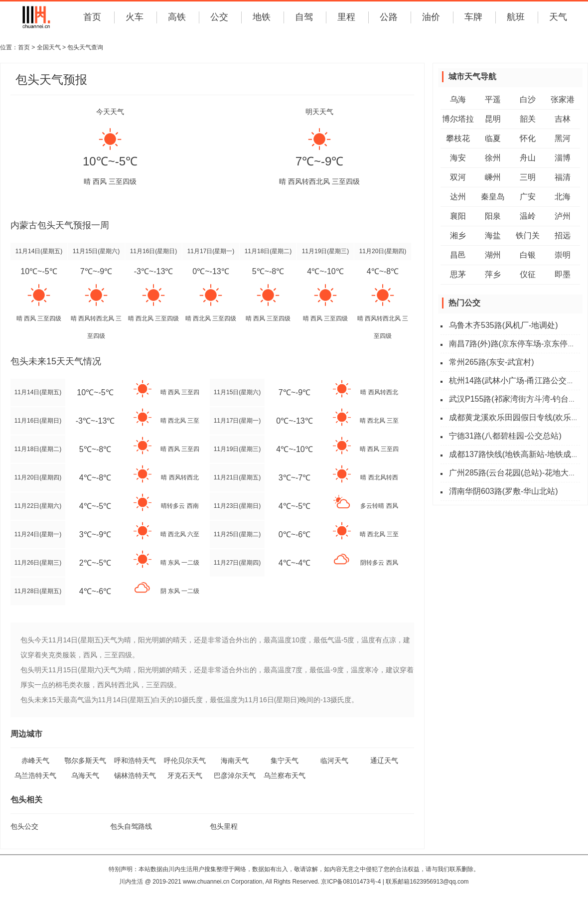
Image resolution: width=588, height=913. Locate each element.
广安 (528, 197)
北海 (563, 197)
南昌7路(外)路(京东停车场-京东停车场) (518, 344)
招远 (563, 235)
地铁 (262, 17)
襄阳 (458, 216)
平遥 (493, 99)
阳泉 (493, 216)
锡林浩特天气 (135, 775)
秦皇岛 (493, 197)
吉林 (563, 119)
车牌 (473, 17)
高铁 (177, 17)
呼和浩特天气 (135, 761)
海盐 (493, 235)
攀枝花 (458, 138)
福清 (563, 177)
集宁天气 (285, 761)
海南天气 (235, 761)
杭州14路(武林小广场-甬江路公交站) (513, 380)
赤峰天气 (35, 761)
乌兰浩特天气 (35, 775)
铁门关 (528, 235)
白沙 (528, 99)
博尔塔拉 (458, 119)
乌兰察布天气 (285, 775)
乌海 (458, 99)
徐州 (493, 158)
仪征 (528, 274)
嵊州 (493, 177)
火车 (135, 17)
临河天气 (334, 761)
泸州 (563, 216)
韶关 (528, 119)
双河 (458, 177)
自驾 (304, 17)
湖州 (493, 255)
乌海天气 (85, 775)
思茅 (458, 274)
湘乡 (458, 235)
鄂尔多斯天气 (85, 761)
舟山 (528, 158)
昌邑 (458, 255)
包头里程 (224, 826)
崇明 (563, 255)
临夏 (493, 138)
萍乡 (493, 274)
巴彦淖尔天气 (235, 775)
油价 (431, 17)
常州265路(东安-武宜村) (492, 362)
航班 (516, 17)
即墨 (563, 274)
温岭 (528, 216)
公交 (219, 17)
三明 (528, 177)
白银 (528, 255)
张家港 (563, 99)
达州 (458, 197)
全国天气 (49, 47)
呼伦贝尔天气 (185, 761)
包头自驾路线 (131, 826)
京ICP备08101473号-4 (351, 882)
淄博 (563, 158)
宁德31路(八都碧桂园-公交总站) (505, 436)
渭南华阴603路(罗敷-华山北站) (504, 491)
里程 (346, 17)
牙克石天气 (185, 775)
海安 (458, 158)
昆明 (493, 119)
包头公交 (24, 826)
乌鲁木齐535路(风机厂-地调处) (504, 325)
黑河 (563, 138)
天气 (558, 17)
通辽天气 (384, 761)
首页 (92, 17)
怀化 (528, 138)
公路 (389, 17)
